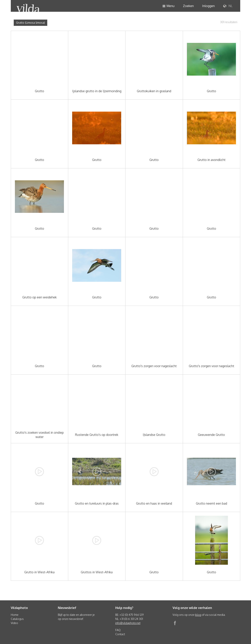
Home (15, 615)
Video (14, 623)
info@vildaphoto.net (128, 623)
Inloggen (208, 6)
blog (198, 615)
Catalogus (17, 619)
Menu (168, 6)
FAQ (118, 630)
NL (228, 6)
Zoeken (188, 6)
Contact (120, 634)
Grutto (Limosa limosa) (30, 23)
